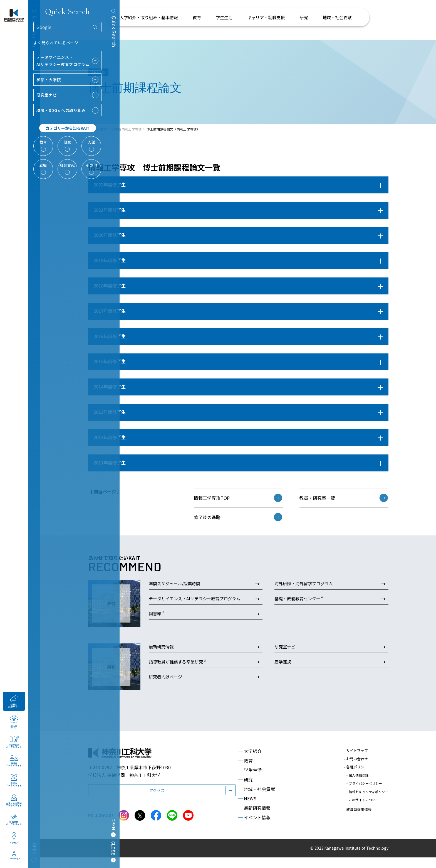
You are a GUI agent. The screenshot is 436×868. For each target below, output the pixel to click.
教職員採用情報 (358, 808)
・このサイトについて (362, 800)
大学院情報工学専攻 (127, 129)
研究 (246, 790)
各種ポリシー (356, 778)
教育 (246, 771)
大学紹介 (250, 762)
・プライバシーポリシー (364, 790)
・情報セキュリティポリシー (367, 795)
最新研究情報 (254, 819)
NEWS (247, 809)
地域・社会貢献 (257, 800)
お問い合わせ (356, 769)
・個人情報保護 (357, 784)
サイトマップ (356, 761)
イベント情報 (254, 828)
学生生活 (250, 781)
